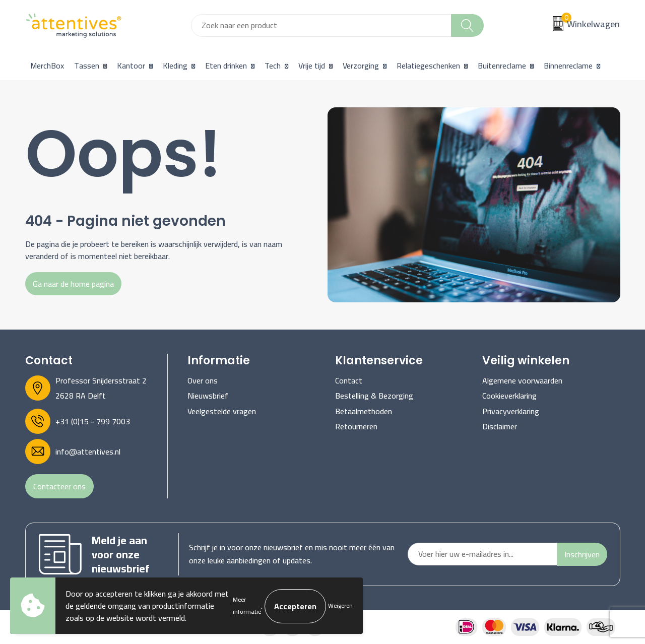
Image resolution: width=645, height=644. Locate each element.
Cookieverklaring (509, 396)
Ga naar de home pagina (73, 284)
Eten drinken (226, 66)
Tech (273, 66)
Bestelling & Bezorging (374, 396)
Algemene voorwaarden (522, 380)
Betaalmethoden (364, 411)
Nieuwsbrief (208, 396)
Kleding (175, 66)
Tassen (87, 66)
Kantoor (131, 66)
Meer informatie (247, 605)
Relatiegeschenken (428, 66)
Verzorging (361, 66)
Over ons (203, 380)
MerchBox (47, 66)
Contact (349, 380)
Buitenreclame (502, 66)
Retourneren (356, 426)
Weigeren (340, 605)
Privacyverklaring (511, 411)
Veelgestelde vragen (222, 411)
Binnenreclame (568, 66)
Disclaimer (500, 426)
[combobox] (321, 25)
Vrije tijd (312, 66)
